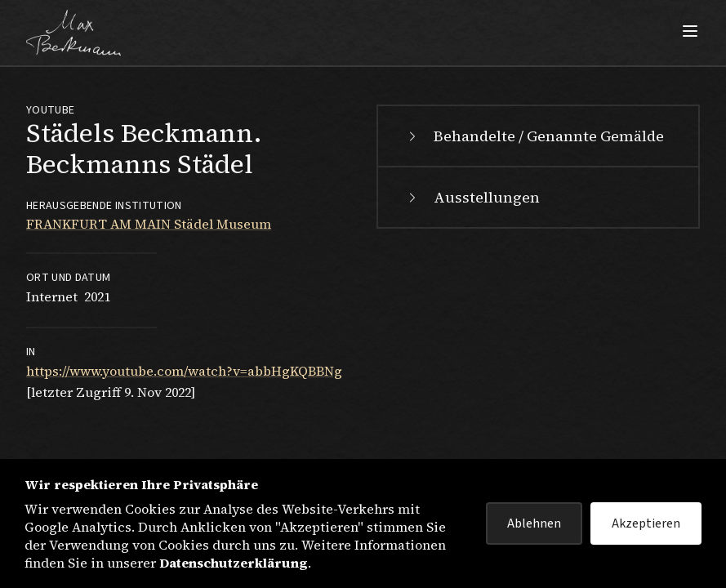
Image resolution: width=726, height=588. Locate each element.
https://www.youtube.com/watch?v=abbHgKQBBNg (184, 371)
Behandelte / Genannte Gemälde (534, 136)
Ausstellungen (472, 197)
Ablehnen (534, 523)
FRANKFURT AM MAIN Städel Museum (149, 224)
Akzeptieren (646, 523)
